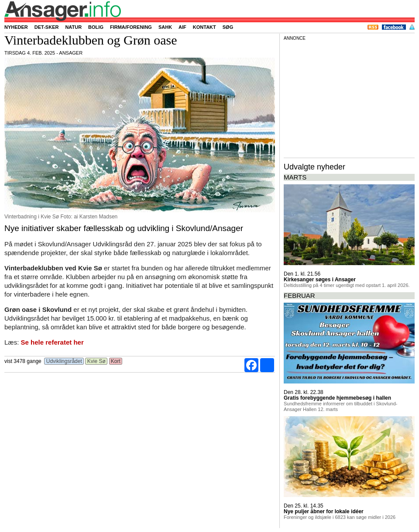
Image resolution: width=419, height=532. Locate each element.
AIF (182, 27)
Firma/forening (131, 27)
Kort (116, 361)
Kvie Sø (96, 361)
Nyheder (16, 27)
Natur (73, 27)
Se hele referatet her (52, 342)
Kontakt (204, 27)
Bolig (96, 27)
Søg (228, 27)
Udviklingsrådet (64, 361)
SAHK (165, 27)
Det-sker (47, 27)
